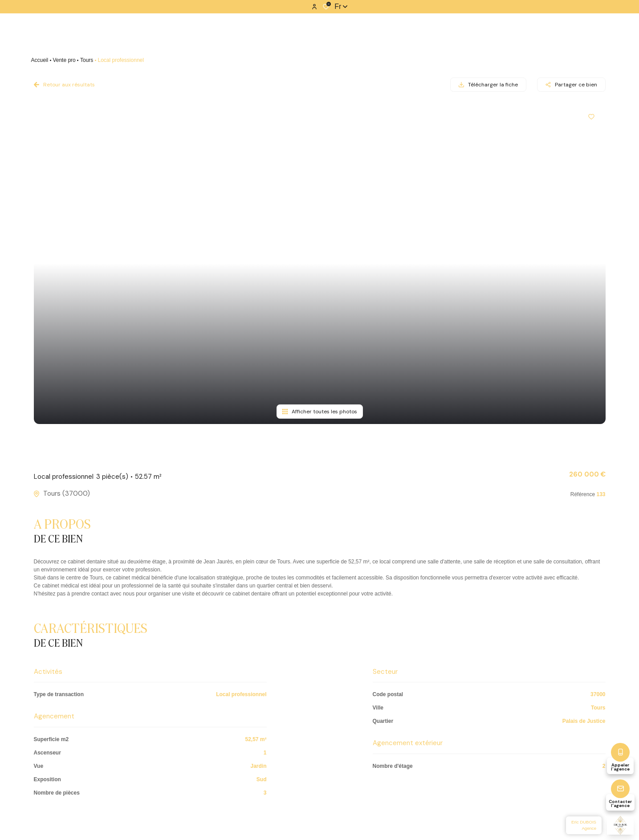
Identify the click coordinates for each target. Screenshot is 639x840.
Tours (87, 60)
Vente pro (64, 60)
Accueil (40, 60)
